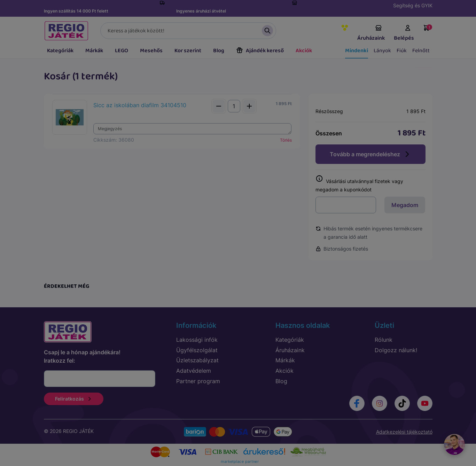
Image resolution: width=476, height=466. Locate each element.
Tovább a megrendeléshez (370, 154)
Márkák (94, 51)
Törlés (286, 140)
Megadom (405, 205)
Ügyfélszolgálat (197, 350)
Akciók (304, 51)
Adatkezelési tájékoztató (404, 432)
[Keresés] (188, 31)
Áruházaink (371, 33)
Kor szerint (188, 51)
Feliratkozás (74, 399)
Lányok (382, 51)
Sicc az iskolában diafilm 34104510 (140, 105)
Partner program (198, 381)
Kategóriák (60, 51)
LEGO (122, 51)
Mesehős (151, 51)
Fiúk (402, 51)
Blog (219, 51)
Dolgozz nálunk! (396, 350)
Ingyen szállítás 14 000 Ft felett (76, 11)
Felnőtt (421, 51)
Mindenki (357, 51)
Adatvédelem (194, 371)
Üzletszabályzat (197, 360)
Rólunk (384, 340)
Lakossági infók (197, 340)
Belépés (404, 33)
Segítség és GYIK (413, 5)
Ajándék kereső (260, 51)
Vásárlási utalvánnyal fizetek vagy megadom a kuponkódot (359, 184)
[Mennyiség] (234, 106)
